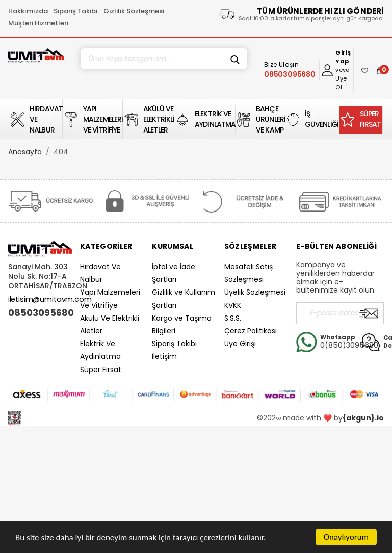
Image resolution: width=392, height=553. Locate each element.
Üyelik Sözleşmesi (255, 292)
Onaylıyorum (346, 537)
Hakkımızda (28, 11)
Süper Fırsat (101, 370)
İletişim (164, 356)
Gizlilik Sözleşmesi (134, 11)
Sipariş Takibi (75, 11)
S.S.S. (233, 318)
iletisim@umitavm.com (50, 299)
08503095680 (40, 313)
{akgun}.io (363, 418)
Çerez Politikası (251, 331)
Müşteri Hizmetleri (38, 23)
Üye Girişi (240, 344)
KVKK (233, 305)
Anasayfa (25, 152)
